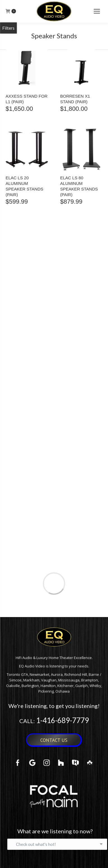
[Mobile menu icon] (97, 11)
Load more (54, 584)
